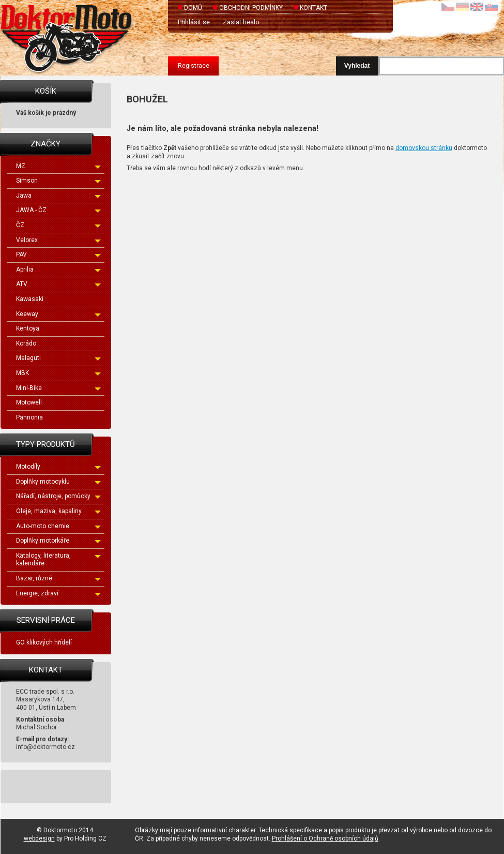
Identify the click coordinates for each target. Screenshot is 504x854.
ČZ (58, 225)
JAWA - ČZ (58, 210)
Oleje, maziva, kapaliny (58, 511)
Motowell (29, 402)
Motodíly (58, 467)
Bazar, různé (58, 578)
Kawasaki (30, 299)
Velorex (58, 240)
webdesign (39, 838)
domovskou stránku (424, 148)
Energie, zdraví (58, 593)
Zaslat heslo (241, 22)
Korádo (26, 343)
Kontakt (314, 8)
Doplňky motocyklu (58, 482)
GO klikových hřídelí (44, 642)
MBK (58, 373)
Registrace (194, 66)
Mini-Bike (58, 388)
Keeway (58, 314)
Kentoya (28, 328)
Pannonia (29, 417)
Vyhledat (357, 66)
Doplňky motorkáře (58, 541)
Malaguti (58, 358)
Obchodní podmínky (251, 8)
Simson (58, 181)
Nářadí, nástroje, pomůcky (58, 496)
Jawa (58, 196)
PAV (58, 254)
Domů (193, 8)
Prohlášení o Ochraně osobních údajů (325, 838)
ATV (58, 284)
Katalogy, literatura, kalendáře (58, 560)
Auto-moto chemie (58, 526)
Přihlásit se (194, 22)
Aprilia (58, 269)
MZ (58, 166)
